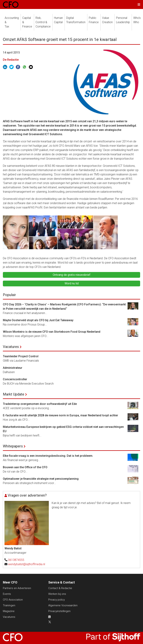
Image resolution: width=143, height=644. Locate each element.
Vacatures (11, 347)
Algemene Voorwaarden (63, 605)
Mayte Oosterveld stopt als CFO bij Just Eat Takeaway (38, 320)
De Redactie (11, 60)
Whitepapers (13, 446)
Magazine (9, 611)
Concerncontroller (15, 379)
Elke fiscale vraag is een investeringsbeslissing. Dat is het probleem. (48, 456)
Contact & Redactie (60, 588)
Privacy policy (57, 600)
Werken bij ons (57, 594)
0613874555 (16, 560)
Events (7, 594)
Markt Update (14, 394)
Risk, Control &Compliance (43, 22)
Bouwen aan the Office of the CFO (25, 467)
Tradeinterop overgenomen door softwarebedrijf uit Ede (40, 404)
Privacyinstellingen (59, 611)
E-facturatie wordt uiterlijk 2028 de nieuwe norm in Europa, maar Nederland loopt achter (60, 415)
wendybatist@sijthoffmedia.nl (27, 564)
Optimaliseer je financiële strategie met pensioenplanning (41, 479)
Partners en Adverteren (17, 588)
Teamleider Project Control (21, 356)
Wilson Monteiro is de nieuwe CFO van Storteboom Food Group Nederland (52, 332)
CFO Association (13, 600)
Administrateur (13, 368)
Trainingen (9, 605)
